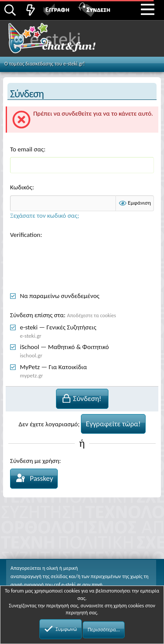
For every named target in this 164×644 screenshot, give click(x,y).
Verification (25, 235)
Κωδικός (21, 187)
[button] (148, 9)
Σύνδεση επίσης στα (37, 315)
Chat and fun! (62, 41)
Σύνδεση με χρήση (35, 461)
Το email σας (27, 149)
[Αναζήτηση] (10, 11)
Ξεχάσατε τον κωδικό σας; (45, 216)
